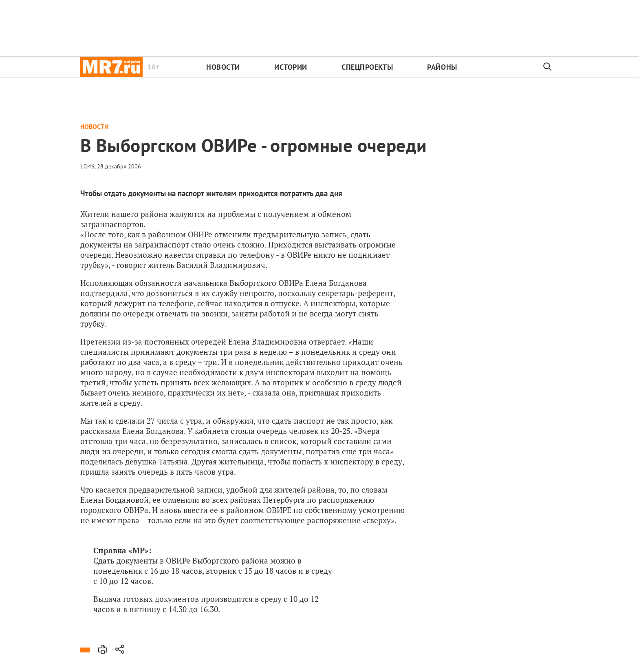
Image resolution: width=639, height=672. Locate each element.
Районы (442, 67)
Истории (291, 67)
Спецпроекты (367, 67)
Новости (223, 67)
